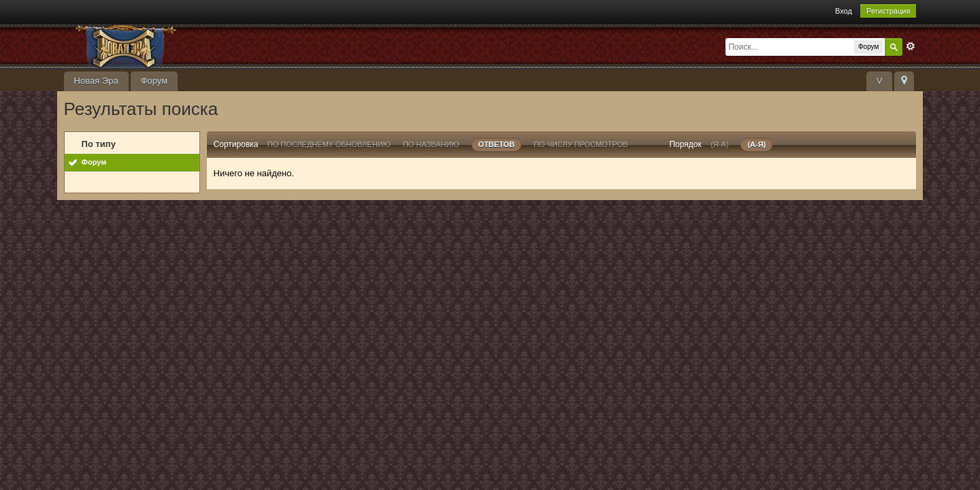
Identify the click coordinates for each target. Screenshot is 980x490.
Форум (154, 81)
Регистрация (888, 11)
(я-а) (719, 144)
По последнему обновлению (329, 144)
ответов (497, 144)
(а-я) (756, 144)
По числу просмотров (581, 144)
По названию (431, 144)
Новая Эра (96, 81)
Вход (844, 11)
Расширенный (911, 46)
